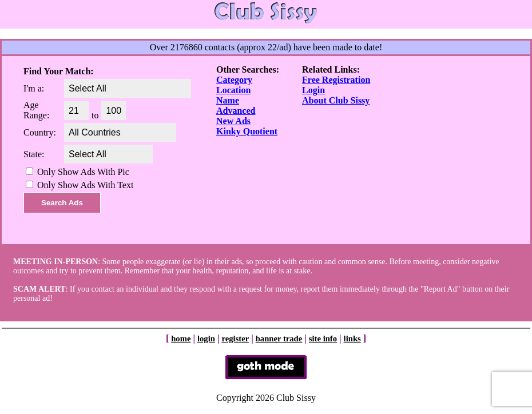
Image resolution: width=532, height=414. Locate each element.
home (181, 339)
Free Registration (336, 80)
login (206, 339)
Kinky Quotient (247, 131)
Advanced (236, 111)
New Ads (233, 121)
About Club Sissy (336, 100)
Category (234, 80)
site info (323, 339)
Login (313, 90)
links (352, 339)
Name (228, 100)
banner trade (279, 339)
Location (233, 90)
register (235, 339)
